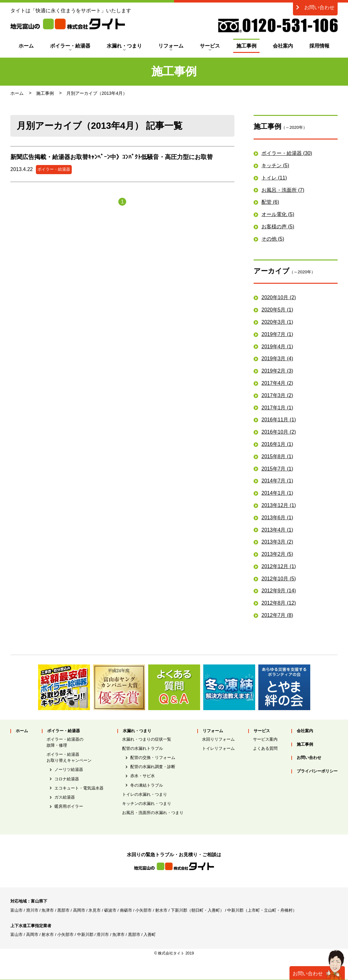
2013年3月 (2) (277, 542)
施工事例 (246, 46)
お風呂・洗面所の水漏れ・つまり (153, 813)
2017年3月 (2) (277, 395)
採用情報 (319, 46)
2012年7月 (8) (277, 615)
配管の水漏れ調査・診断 (153, 767)
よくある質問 (265, 748)
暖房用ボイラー (69, 806)
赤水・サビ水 (143, 776)
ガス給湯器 (65, 797)
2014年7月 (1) (277, 481)
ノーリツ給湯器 (69, 769)
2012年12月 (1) (279, 566)
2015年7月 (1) (277, 469)
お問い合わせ (315, 7)
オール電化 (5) (278, 214)
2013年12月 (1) (279, 505)
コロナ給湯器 (67, 779)
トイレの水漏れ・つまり (145, 794)
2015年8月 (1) (277, 456)
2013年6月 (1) (277, 518)
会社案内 (283, 46)
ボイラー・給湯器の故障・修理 (65, 742)
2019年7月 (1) (277, 334)
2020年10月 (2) (279, 297)
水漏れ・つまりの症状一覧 (147, 739)
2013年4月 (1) (277, 530)
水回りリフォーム (218, 739)
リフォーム (171, 46)
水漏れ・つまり (124, 46)
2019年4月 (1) (277, 347)
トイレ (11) (274, 178)
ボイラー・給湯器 (70, 46)
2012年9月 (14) (279, 591)
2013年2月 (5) (277, 554)
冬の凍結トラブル (147, 785)
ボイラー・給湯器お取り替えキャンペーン (69, 757)
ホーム (26, 46)
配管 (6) (270, 202)
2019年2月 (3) (277, 371)
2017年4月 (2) (277, 383)
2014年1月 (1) (277, 493)
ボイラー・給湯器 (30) (287, 153)
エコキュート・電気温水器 (79, 788)
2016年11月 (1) (279, 420)
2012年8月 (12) (279, 603)
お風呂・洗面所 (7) (283, 190)
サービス (210, 46)
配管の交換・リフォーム (153, 758)
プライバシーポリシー (317, 771)
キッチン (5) (275, 165)
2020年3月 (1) (277, 322)
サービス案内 (265, 739)
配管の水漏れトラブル (143, 748)
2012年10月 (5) (279, 579)
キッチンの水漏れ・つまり (147, 803)
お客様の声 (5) (278, 227)
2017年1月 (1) (277, 408)
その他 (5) (273, 239)
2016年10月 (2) (279, 432)
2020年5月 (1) (277, 310)
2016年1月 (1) (277, 444)
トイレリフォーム (218, 748)
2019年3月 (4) (277, 359)
